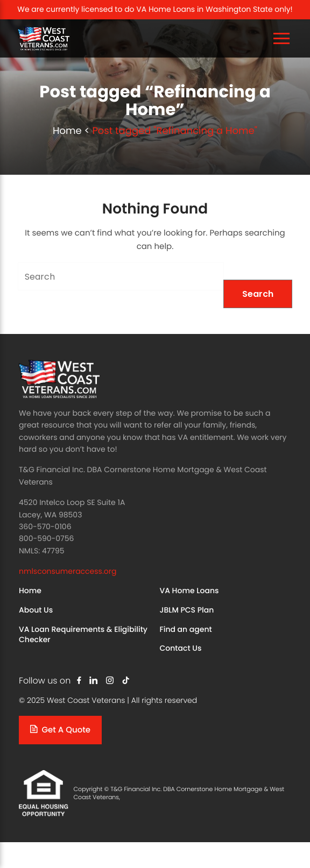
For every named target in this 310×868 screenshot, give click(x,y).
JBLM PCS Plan (187, 610)
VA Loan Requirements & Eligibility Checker (83, 635)
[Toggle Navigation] (281, 38)
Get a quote (60, 730)
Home (67, 131)
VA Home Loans (189, 590)
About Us (36, 610)
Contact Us (181, 648)
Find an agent (186, 629)
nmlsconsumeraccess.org (68, 571)
